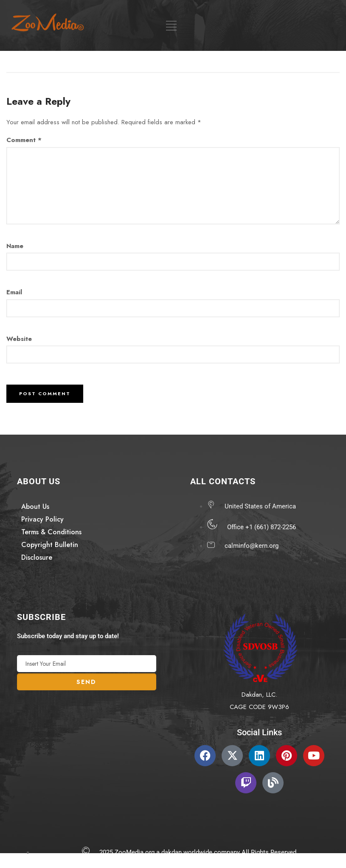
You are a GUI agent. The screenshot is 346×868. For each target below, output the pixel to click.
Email (14, 292)
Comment (24, 140)
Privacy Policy (42, 519)
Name (15, 246)
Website (19, 339)
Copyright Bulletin (50, 545)
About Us (35, 507)
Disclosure (37, 557)
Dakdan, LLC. (259, 695)
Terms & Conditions (51, 532)
